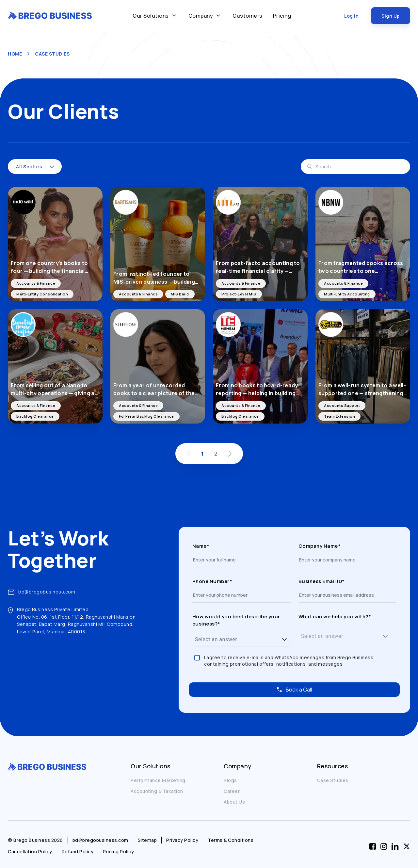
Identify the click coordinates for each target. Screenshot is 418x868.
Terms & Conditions (231, 840)
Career (232, 791)
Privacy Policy (182, 840)
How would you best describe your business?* (236, 620)
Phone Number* (212, 581)
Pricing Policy (118, 851)
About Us (234, 802)
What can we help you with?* (335, 617)
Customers (248, 16)
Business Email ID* (322, 581)
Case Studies (333, 780)
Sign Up (391, 16)
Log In (351, 16)
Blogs (230, 780)
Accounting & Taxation (157, 791)
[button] (52, 167)
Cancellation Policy (30, 851)
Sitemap (147, 840)
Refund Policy (78, 851)
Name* (201, 546)
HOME (15, 54)
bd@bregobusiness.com (47, 592)
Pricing (282, 16)
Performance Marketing (158, 780)
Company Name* (320, 546)
